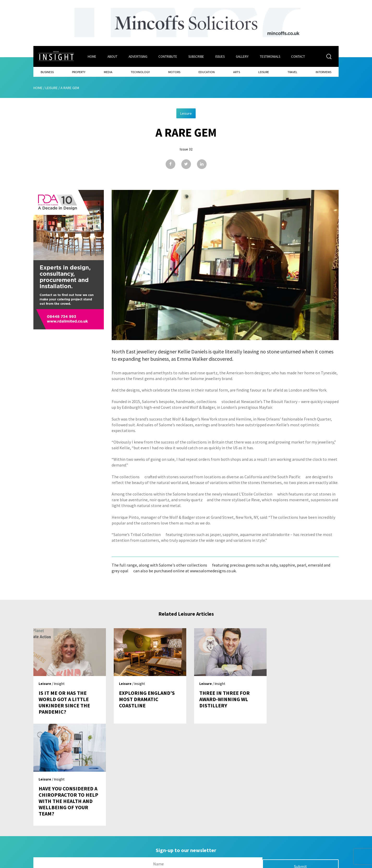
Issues (220, 57)
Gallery (242, 57)
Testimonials (270, 57)
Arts (237, 72)
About (112, 57)
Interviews (323, 72)
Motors (174, 72)
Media (108, 72)
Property (79, 72)
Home (92, 57)
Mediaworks (77, 863)
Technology (140, 72)
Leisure (264, 72)
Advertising (138, 57)
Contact (299, 57)
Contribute (168, 57)
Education (207, 72)
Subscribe (196, 57)
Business (47, 72)
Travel (292, 72)
